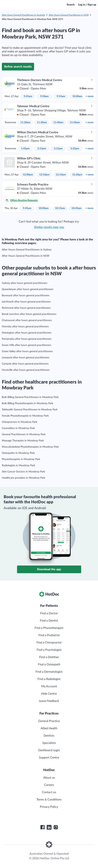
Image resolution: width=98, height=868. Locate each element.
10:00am (77, 96)
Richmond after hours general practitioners (26, 308)
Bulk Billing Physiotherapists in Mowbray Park (27, 403)
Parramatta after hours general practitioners (27, 339)
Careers (49, 785)
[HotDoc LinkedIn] (49, 827)
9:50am (44, 96)
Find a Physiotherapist (49, 628)
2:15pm (42, 149)
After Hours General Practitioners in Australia (23, 15)
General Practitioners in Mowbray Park (24, 434)
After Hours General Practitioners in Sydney (27, 250)
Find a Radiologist (49, 679)
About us (49, 778)
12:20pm (77, 175)
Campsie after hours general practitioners (25, 364)
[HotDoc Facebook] (42, 827)
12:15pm (61, 175)
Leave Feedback (49, 701)
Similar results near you (49, 227)
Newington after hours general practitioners (27, 333)
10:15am (60, 208)
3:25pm (75, 149)
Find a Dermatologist (49, 672)
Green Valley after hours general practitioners (27, 351)
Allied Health (49, 728)
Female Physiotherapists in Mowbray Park (25, 416)
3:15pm (58, 149)
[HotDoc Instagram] (56, 827)
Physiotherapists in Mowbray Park (21, 459)
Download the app (49, 569)
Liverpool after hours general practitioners (26, 358)
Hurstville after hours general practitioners (26, 370)
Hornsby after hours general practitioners (25, 327)
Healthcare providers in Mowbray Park (24, 478)
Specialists (49, 743)
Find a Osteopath (49, 664)
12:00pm (28, 175)
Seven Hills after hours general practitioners (27, 345)
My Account (49, 686)
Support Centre (49, 758)
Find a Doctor (49, 613)
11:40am (58, 122)
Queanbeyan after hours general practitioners (28, 289)
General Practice (49, 721)
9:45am (28, 96)
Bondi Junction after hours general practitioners (29, 314)
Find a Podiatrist (49, 635)
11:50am (75, 122)
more (89, 96)
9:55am (61, 96)
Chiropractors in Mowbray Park (20, 422)
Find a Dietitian (49, 657)
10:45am (76, 208)
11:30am (42, 122)
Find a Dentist (49, 621)
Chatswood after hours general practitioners (27, 320)
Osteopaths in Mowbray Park (18, 453)
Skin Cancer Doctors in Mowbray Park (23, 472)
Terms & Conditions (49, 800)
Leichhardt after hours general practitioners (26, 302)
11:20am (25, 122)
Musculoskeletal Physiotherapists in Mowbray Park (30, 447)
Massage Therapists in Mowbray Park (23, 441)
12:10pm (44, 175)
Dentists (49, 736)
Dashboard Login (49, 750)
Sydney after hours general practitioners (25, 283)
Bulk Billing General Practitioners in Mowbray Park (30, 397)
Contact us (49, 792)
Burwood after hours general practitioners (26, 296)
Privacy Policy (49, 807)
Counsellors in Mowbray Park (18, 428)
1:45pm (25, 149)
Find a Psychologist (49, 650)
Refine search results (18, 67)
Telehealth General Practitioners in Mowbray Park (30, 410)
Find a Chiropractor (49, 643)
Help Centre (49, 694)
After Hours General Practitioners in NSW (69, 15)
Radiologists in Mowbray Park (19, 465)
